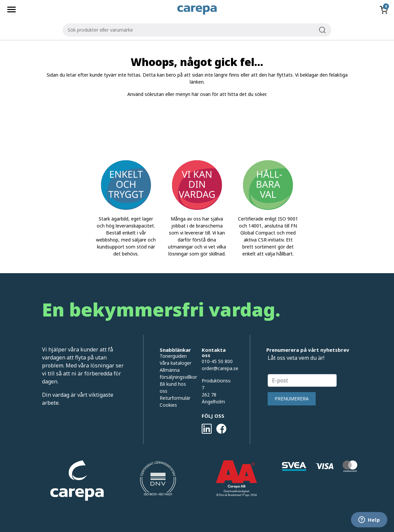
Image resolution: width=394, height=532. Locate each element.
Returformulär (175, 398)
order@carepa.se (220, 368)
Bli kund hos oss (173, 387)
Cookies (168, 405)
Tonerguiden (173, 356)
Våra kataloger (175, 363)
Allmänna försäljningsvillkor (176, 373)
